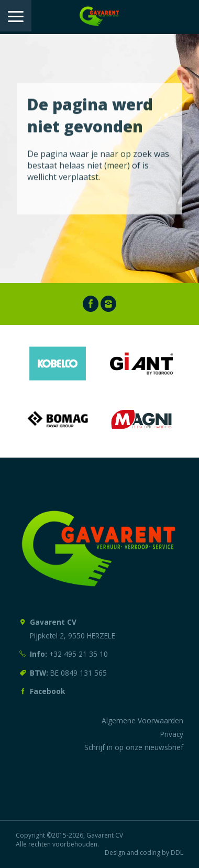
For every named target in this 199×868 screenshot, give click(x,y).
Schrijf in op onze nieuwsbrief (134, 747)
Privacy (172, 734)
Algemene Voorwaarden (142, 720)
